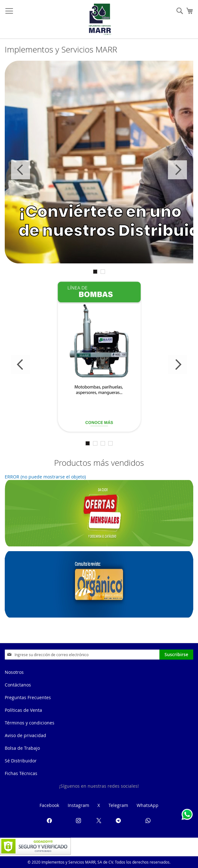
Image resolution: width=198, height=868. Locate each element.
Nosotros (14, 672)
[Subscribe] (176, 655)
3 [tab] (103, 443)
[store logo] (100, 19)
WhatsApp (148, 805)
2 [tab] (103, 272)
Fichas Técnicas (21, 773)
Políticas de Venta (23, 710)
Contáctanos (18, 685)
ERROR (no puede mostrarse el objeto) (45, 477)
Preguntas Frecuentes (28, 697)
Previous (21, 170)
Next (177, 170)
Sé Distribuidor (21, 761)
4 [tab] (110, 443)
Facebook (49, 805)
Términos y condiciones (30, 723)
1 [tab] (95, 272)
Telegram (118, 805)
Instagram (78, 805)
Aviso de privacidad (25, 735)
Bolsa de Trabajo (22, 748)
